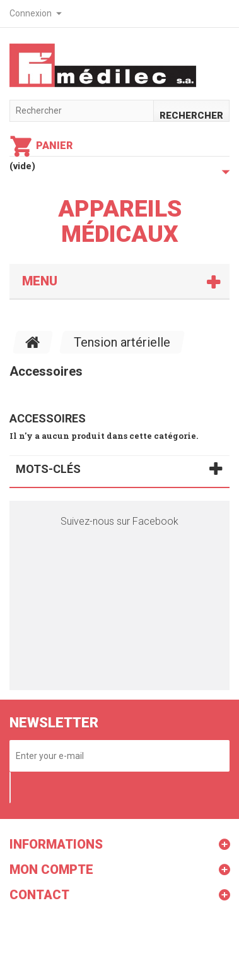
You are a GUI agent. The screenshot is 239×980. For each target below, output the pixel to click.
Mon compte (51, 869)
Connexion (31, 13)
